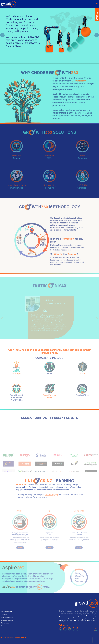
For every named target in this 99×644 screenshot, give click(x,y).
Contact (4, 626)
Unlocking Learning (7, 620)
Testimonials (5, 623)
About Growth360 (7, 617)
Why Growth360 (6, 611)
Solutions (4, 614)
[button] (2, 35)
